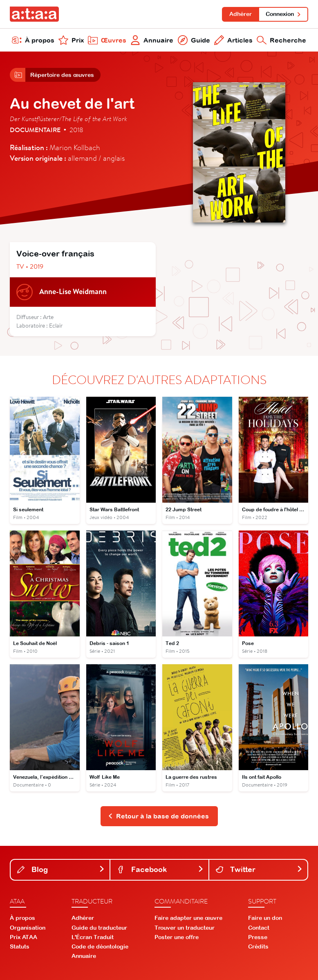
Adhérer (241, 14)
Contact (259, 928)
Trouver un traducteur (185, 928)
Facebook (160, 869)
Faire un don (265, 918)
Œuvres (107, 40)
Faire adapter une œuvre (188, 918)
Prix (71, 40)
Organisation (28, 928)
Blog (61, 869)
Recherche (281, 40)
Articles (233, 40)
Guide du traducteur (99, 928)
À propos (33, 40)
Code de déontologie (100, 946)
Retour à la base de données (158, 816)
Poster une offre (177, 937)
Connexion (283, 14)
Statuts (20, 946)
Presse (258, 937)
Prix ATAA (24, 937)
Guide (194, 40)
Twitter (259, 869)
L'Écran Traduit (93, 937)
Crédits (258, 946)
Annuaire (152, 40)
